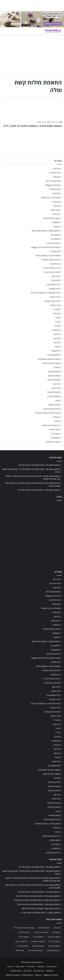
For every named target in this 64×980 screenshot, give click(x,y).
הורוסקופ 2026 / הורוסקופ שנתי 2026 (46, 231)
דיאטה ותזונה (55, 210)
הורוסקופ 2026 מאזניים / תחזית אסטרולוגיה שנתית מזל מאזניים (37, 900)
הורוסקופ (57, 227)
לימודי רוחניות (55, 297)
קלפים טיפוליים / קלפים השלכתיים (47, 413)
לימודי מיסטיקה (55, 289)
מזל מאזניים (56, 330)
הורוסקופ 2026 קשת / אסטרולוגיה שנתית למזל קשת (41, 909)
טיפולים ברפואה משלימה (51, 260)
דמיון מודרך (56, 214)
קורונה (58, 401)
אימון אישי (57, 177)
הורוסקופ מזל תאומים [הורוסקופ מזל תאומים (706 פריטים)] (54, 951)
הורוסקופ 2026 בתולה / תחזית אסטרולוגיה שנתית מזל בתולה (38, 896)
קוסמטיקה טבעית (54, 396)
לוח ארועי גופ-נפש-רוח (52, 272)
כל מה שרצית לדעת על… (51, 268)
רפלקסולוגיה (56, 438)
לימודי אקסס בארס (53, 285)
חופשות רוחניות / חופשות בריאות (48, 256)
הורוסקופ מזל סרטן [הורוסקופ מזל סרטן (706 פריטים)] (21, 942)
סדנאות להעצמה (54, 376)
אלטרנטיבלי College (53, 185)
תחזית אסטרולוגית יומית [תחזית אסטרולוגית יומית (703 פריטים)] (35, 951)
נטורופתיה (41, 967)
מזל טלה (57, 326)
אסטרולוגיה (56, 193)
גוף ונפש (57, 206)
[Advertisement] (32, 535)
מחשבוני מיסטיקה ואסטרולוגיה (49, 359)
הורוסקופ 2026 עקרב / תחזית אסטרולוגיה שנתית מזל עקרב (39, 904)
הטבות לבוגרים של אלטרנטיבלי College (46, 247)
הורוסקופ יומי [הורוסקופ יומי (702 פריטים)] (56, 932)
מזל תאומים (56, 351)
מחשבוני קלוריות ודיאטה (51, 363)
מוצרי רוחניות (55, 305)
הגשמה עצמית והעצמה (52, 218)
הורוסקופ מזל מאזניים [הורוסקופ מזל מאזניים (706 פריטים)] (38, 942)
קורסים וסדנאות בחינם (52, 409)
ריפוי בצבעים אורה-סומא (51, 425)
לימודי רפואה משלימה (52, 301)
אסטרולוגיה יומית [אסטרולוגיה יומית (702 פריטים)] (44, 928)
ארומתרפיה (56, 202)
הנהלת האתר (55, 122)
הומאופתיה (56, 222)
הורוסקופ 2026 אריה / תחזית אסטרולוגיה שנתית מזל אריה (39, 490)
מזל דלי (58, 322)
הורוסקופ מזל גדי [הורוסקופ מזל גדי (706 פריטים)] (38, 937)
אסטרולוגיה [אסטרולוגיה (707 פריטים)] (57, 928)
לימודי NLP (56, 276)
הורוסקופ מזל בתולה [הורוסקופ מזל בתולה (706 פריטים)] (54, 937)
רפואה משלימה (55, 430)
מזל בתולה (56, 314)
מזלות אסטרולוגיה (54, 355)
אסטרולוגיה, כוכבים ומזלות (51, 198)
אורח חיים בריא (55, 173)
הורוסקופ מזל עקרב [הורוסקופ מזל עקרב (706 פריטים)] (54, 946)
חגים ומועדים (55, 251)
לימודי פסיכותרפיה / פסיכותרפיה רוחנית (46, 293)
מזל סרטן (57, 334)
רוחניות (58, 421)
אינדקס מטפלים (16, 971)
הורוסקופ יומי (55, 235)
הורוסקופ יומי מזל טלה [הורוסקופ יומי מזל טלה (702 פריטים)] (41, 932)
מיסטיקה (57, 367)
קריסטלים (57, 417)
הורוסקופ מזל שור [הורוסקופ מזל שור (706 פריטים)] (23, 946)
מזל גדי (58, 318)
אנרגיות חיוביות (55, 189)
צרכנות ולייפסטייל (54, 392)
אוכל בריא (57, 169)
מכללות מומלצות (54, 372)
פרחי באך (57, 384)
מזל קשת (57, 343)
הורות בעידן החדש (53, 243)
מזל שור (57, 347)
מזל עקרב (57, 338)
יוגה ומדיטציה (55, 264)
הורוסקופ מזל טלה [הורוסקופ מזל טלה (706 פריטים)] (55, 942)
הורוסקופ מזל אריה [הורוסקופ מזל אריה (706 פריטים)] (24, 932)
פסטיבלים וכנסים (54, 380)
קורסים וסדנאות (54, 405)
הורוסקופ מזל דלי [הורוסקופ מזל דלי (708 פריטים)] (24, 937)
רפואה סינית (56, 434)
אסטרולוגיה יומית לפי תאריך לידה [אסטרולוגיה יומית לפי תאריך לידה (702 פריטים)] (24, 928)
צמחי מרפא (56, 388)
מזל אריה (57, 309)
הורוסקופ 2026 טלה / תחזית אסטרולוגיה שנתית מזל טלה (39, 465)
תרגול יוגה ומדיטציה (53, 442)
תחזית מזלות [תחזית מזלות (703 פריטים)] (20, 951)
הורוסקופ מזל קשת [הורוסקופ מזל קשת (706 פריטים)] (38, 946)
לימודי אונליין (56, 280)
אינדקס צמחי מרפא (53, 181)
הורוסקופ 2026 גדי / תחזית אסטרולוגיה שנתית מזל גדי (40, 913)
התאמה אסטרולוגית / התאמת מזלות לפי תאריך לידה (33, 126)
